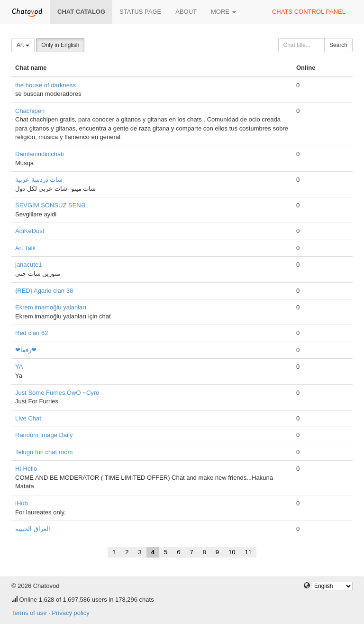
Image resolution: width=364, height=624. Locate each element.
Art (23, 45)
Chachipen (30, 111)
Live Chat (28, 418)
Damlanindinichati (40, 154)
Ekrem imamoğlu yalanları (51, 307)
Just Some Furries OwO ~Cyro (57, 393)
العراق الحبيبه (33, 529)
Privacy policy (70, 613)
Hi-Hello (26, 469)
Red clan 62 (32, 333)
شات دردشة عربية (39, 180)
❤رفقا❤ (26, 350)
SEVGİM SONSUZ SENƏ (50, 205)
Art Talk (25, 248)
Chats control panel (309, 12)
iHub (22, 503)
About (186, 12)
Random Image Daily (44, 435)
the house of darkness (45, 85)
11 (248, 552)
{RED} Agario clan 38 (44, 291)
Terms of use (29, 613)
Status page (140, 12)
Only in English (60, 45)
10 (232, 552)
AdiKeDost (30, 231)
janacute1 (28, 265)
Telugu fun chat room (44, 452)
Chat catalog (81, 12)
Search (338, 45)
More (223, 12)
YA (19, 367)
